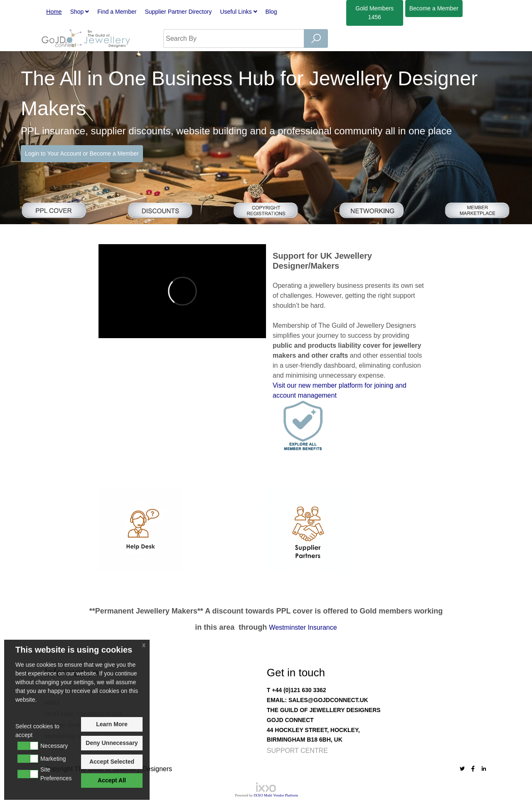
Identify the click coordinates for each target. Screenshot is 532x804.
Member (434, 8)
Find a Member (117, 12)
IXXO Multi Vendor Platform (276, 795)
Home (54, 12)
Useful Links (238, 12)
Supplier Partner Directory (178, 12)
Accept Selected (112, 762)
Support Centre (297, 751)
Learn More (112, 724)
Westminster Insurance (303, 627)
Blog (271, 12)
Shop (80, 12)
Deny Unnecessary (112, 743)
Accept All (112, 780)
